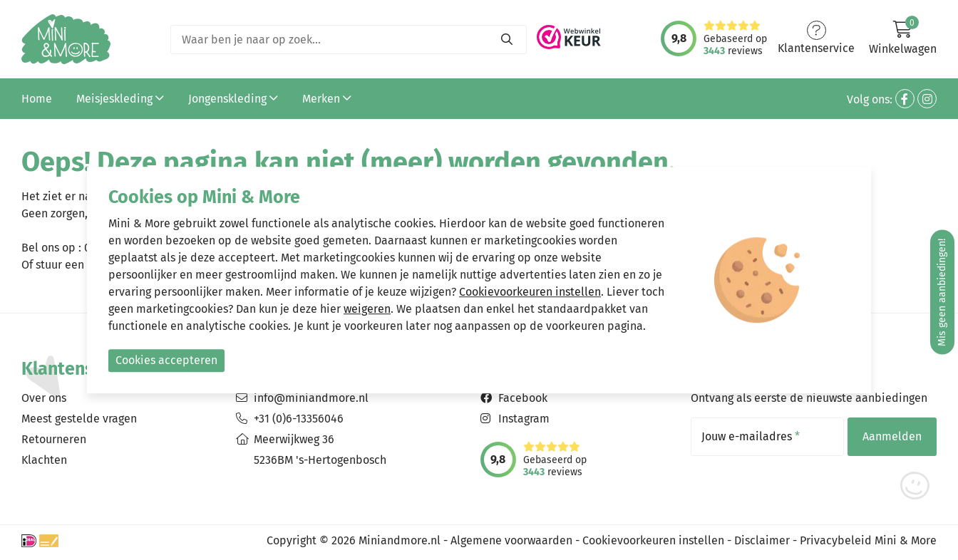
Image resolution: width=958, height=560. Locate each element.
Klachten (44, 460)
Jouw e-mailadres (751, 437)
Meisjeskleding (120, 99)
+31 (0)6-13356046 (299, 419)
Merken (327, 99)
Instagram (524, 419)
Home (37, 99)
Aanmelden (892, 436)
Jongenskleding (233, 99)
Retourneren (54, 439)
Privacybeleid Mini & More (868, 540)
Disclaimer (762, 540)
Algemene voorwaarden (511, 540)
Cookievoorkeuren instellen (653, 540)
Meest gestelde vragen (79, 419)
